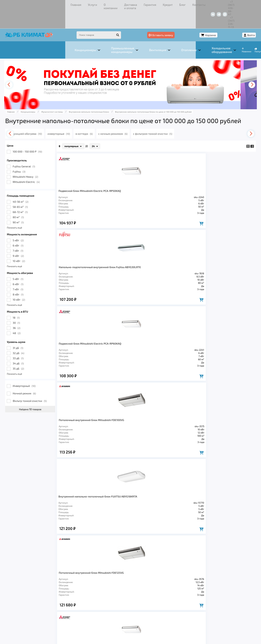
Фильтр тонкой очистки (37, 381)
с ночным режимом (129, 114)
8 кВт (25, 275)
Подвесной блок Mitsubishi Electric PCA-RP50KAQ (83, 173)
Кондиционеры (24, 596)
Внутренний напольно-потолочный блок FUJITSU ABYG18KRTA (82, 258)
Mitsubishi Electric (33, 162)
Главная (21, 4)
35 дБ (25, 349)
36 (24, 309)
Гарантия (105, 4)
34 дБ (25, 344)
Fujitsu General (31, 147)
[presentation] (17, 65)
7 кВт (25, 231)
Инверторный (31, 366)
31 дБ (25, 328)
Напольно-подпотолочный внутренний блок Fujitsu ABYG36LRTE (83, 342)
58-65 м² (27, 187)
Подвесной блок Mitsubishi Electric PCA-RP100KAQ (222, 257)
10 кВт (26, 242)
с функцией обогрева (38, 114)
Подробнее (160, 622)
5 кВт (25, 221)
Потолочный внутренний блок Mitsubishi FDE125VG (132, 257)
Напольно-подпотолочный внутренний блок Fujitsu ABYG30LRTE (130, 174)
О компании (55, 4)
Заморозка (93, 596)
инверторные (72, 114)
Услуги (36, 4)
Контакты (151, 4)
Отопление (72, 596)
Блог (135, 4)
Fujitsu (26, 152)
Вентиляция (50, 596)
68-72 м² (27, 193)
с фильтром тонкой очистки (170, 114)
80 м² (25, 198)
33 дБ (25, 339)
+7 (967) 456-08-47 (212, 4)
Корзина (226, 16)
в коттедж (99, 114)
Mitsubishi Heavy (32, 157)
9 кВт (25, 236)
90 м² (25, 203)
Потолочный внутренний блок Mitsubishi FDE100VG (224, 173)
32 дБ (26, 334)
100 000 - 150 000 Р (34, 132)
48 (24, 314)
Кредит (121, 4)
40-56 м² (28, 182)
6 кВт (25, 226)
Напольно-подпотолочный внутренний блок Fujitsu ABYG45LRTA (130, 342)
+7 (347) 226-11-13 (238, 4)
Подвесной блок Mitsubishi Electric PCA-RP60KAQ (176, 173)
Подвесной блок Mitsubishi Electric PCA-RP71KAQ (176, 257)
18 (23, 298)
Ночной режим (31, 374)
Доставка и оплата (80, 4)
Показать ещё (22, 208)
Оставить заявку (198, 16)
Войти (244, 16)
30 (23, 303)
